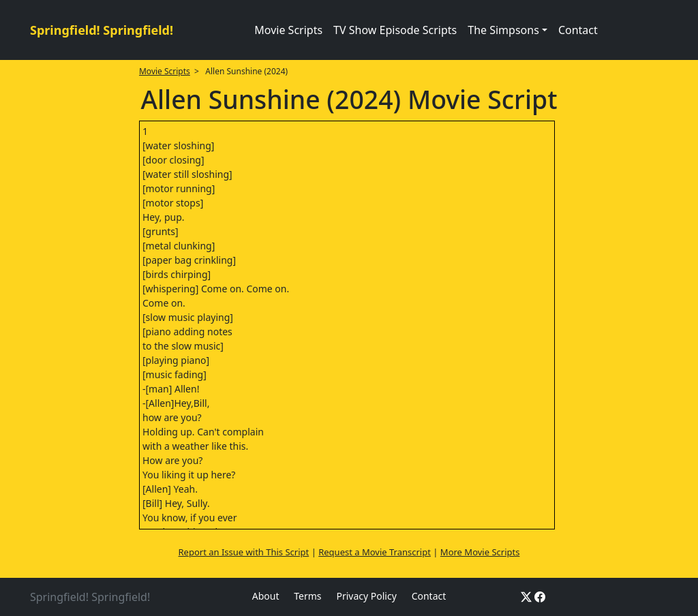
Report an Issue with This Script (244, 552)
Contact (578, 30)
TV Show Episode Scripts (395, 30)
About (266, 596)
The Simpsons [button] (503, 30)
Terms (307, 596)
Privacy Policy (366, 596)
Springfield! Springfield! (102, 30)
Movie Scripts (288, 30)
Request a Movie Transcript (375, 552)
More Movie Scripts (480, 552)
